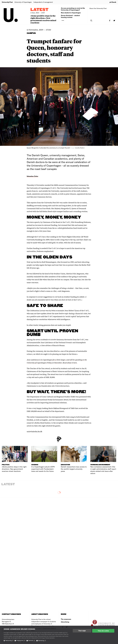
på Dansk (113, 2)
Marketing (42, 640)
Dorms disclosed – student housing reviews (70, 16)
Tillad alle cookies (103, 631)
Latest (39, 10)
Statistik (32, 640)
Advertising (65, 622)
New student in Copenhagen (71, 13)
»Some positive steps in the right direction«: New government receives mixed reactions (43, 19)
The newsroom (66, 619)
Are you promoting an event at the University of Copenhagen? (73, 9)
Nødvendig (9, 640)
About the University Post (98, 8)
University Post (7, 2)
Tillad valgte (82, 631)
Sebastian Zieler (32, 176)
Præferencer (21, 640)
